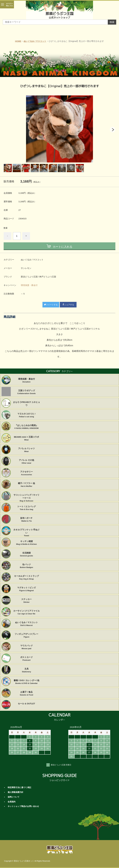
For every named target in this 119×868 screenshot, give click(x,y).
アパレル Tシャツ (26, 450)
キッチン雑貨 (26, 543)
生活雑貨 (26, 554)
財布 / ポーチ (26, 520)
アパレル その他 (26, 462)
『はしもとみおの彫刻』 (26, 427)
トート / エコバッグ (26, 508)
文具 (26, 670)
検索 (112, 22)
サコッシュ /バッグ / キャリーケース (26, 496)
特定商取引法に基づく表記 (19, 787)
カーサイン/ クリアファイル (26, 612)
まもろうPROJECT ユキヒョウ (27, 404)
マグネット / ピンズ (26, 589)
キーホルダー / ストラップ (26, 578)
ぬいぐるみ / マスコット (35, 41)
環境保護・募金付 (29, 285)
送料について (14, 797)
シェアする (68, 305)
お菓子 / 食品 (26, 694)
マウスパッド (26, 647)
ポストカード (26, 659)
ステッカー (26, 601)
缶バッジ (26, 566)
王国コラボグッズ (26, 392)
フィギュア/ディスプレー (26, 636)
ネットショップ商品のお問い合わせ (23, 806)
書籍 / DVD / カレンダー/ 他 (26, 682)
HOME (18, 41)
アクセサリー (26, 473)
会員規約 (12, 802)
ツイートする (51, 305)
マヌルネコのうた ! (26, 415)
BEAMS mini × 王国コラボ (26, 438)
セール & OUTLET (26, 704)
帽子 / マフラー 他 (26, 485)
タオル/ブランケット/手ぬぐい (26, 531)
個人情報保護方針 (16, 792)
